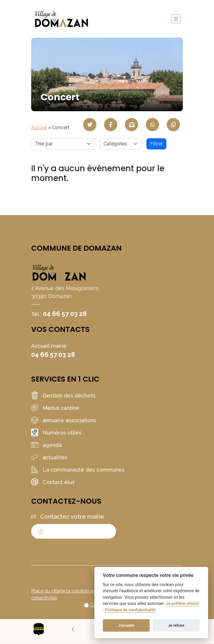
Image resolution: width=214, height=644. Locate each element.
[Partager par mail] (132, 125)
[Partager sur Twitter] (90, 125)
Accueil (39, 128)
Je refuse (176, 625)
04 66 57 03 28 (65, 314)
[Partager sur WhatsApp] (152, 125)
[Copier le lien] (173, 125)
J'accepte (126, 625)
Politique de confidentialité (130, 610)
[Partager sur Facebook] (111, 125)
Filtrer (156, 144)
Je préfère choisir (182, 604)
